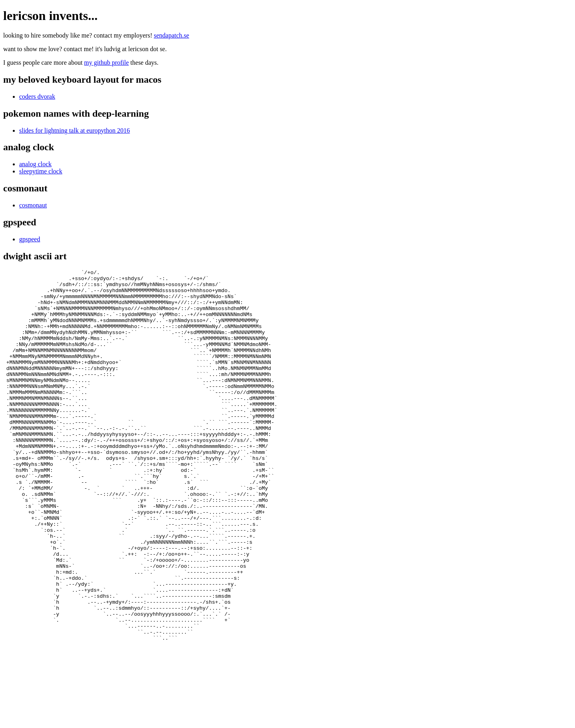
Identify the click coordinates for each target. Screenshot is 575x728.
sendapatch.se (171, 35)
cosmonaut (33, 205)
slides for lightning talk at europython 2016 (74, 130)
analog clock (35, 164)
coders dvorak (37, 96)
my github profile (107, 63)
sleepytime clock (41, 171)
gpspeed (30, 239)
